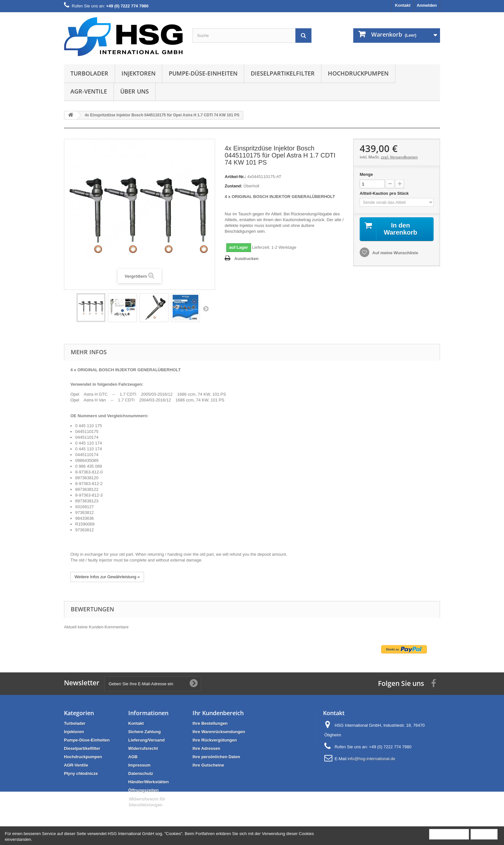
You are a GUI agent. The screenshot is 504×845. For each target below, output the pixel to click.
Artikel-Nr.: (235, 177)
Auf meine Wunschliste (395, 253)
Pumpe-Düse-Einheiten (203, 73)
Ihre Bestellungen (210, 723)
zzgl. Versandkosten (399, 157)
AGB (133, 757)
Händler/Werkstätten (148, 782)
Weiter (206, 309)
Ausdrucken (246, 259)
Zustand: (234, 186)
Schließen (484, 834)
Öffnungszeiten (144, 790)
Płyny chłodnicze (81, 773)
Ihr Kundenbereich (218, 713)
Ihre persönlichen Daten (216, 757)
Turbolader (89, 73)
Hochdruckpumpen (358, 73)
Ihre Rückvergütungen (215, 740)
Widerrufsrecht (143, 748)
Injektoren (139, 73)
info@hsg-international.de (371, 759)
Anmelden (427, 5)
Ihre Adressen (206, 748)
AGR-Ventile (89, 91)
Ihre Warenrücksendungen (219, 732)
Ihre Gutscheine (208, 765)
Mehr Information (449, 834)
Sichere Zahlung (144, 732)
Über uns (135, 91)
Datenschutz (141, 773)
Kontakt (403, 5)
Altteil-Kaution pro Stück (385, 193)
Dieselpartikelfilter (283, 73)
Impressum (139, 765)
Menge (366, 174)
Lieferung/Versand (146, 740)
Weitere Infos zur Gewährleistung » (107, 577)
